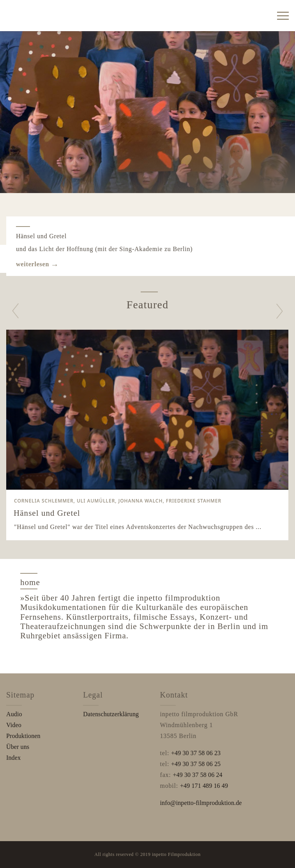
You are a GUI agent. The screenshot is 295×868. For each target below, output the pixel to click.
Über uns (18, 747)
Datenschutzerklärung (111, 714)
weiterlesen (33, 264)
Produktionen (23, 736)
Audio (14, 714)
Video (14, 725)
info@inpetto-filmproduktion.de (201, 803)
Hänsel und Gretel (41, 236)
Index (13, 758)
